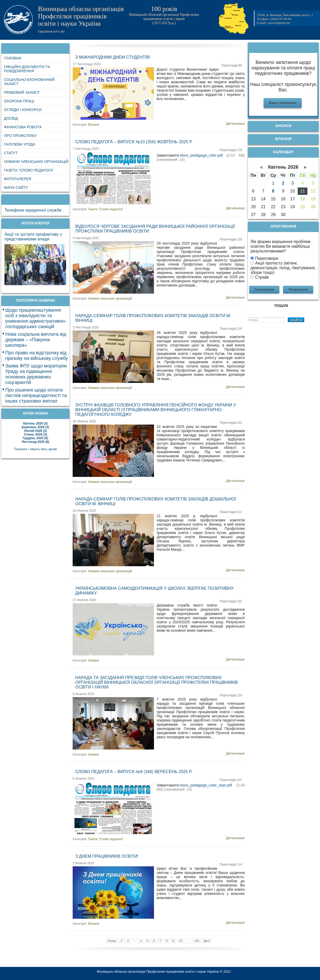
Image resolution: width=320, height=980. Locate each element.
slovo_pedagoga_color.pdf (201, 155)
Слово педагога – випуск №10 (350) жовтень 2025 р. (134, 142)
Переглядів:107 (231, 780)
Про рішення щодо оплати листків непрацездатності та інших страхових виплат (36, 395)
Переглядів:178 (231, 150)
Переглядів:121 (231, 512)
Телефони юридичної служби (33, 210)
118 (196, 941)
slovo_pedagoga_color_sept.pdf (206, 785)
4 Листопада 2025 (86, 238)
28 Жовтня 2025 (84, 511)
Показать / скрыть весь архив (35, 449)
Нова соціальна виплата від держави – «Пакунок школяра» (36, 340)
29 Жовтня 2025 (84, 421)
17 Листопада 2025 (87, 64)
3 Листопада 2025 (86, 327)
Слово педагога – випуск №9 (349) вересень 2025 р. (134, 772)
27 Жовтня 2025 (84, 600)
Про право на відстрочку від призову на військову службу (37, 356)
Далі (207, 941)
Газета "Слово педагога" (106, 209)
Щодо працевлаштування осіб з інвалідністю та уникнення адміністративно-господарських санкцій (36, 318)
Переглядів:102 (231, 601)
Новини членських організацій (110, 299)
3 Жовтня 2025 (83, 863)
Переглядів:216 (231, 695)
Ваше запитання (283, 103)
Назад (112, 941)
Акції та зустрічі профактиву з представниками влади (33, 237)
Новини (94, 660)
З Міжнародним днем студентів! (113, 57)
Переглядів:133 (231, 423)
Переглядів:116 (231, 329)
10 (180, 941)
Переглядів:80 (232, 65)
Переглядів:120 (231, 239)
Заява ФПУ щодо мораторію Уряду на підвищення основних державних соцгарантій (36, 374)
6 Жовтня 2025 (83, 779)
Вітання (94, 125)
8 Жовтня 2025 (83, 694)
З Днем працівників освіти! (107, 856)
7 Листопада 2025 (86, 149)
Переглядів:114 (231, 865)
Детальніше (235, 123)
